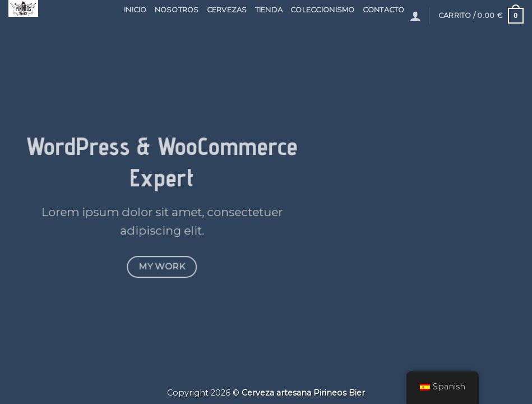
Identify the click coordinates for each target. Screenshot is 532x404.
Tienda (269, 10)
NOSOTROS (177, 10)
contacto (384, 10)
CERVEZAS (227, 10)
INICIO (135, 10)
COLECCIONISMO (322, 10)
